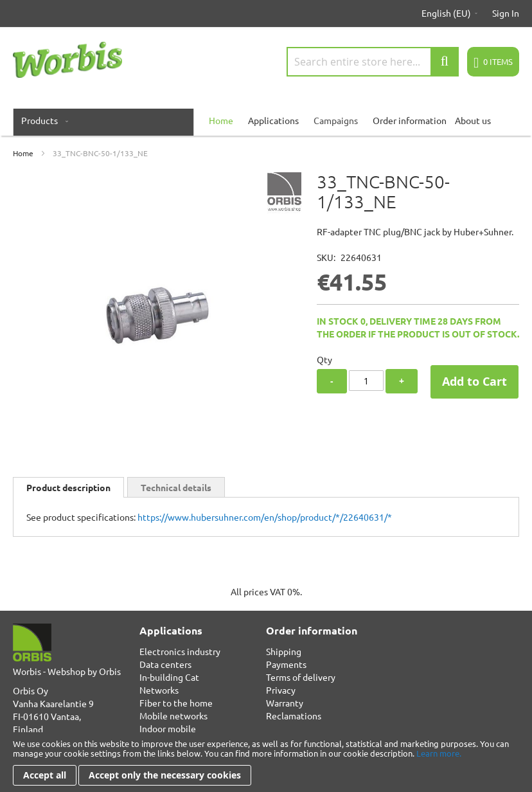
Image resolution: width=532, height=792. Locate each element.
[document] (266, 762)
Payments (286, 664)
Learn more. (439, 753)
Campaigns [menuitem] (336, 120)
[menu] (266, 120)
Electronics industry (180, 651)
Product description (68, 487)
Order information (410, 120)
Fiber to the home (176, 703)
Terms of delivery (301, 677)
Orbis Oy (31, 690)
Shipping (284, 651)
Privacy (281, 690)
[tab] (68, 487)
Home (23, 153)
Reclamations (294, 715)
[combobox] (373, 62)
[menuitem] (42, 120)
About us (473, 120)
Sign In (506, 13)
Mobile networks (173, 715)
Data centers (165, 664)
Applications (273, 120)
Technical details (176, 487)
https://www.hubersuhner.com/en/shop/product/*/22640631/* (265, 517)
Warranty (285, 703)
